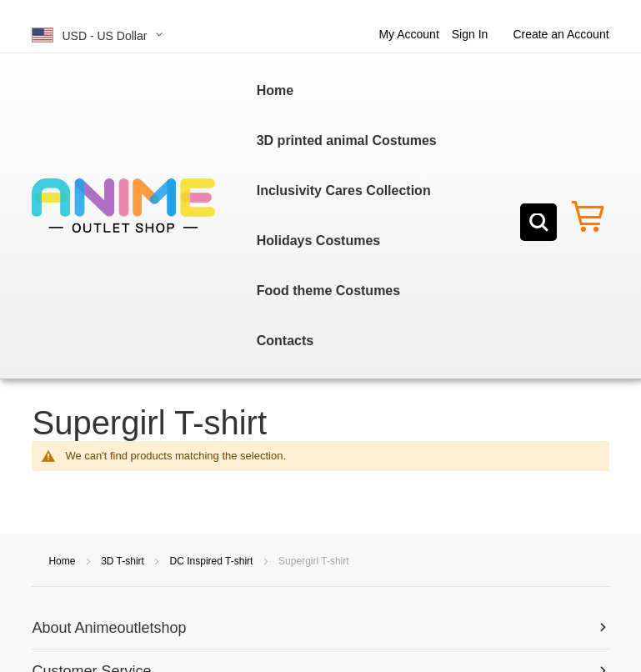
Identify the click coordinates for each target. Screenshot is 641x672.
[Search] (538, 222)
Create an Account (561, 34)
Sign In (470, 34)
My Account (408, 34)
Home (63, 561)
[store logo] (123, 206)
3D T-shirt (124, 561)
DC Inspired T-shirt (213, 561)
